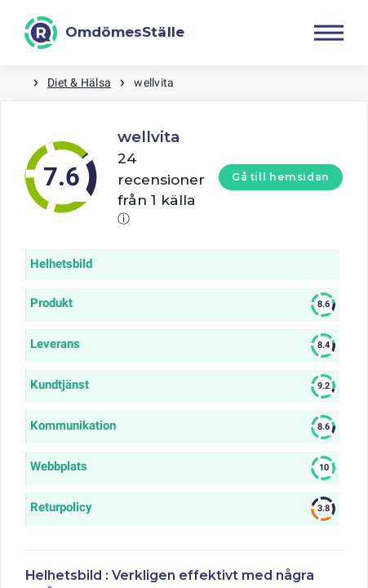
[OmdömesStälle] (104, 33)
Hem (16, 83)
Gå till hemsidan (281, 177)
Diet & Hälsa (79, 82)
